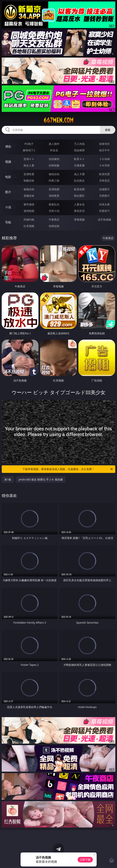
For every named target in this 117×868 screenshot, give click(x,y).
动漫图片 (104, 189)
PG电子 (29, 144)
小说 (8, 207)
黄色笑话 (79, 211)
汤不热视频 (104, 220)
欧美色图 (79, 189)
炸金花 (54, 150)
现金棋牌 (79, 150)
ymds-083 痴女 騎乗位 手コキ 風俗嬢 (41, 479)
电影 (8, 177)
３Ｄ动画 (104, 159)
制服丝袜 (29, 181)
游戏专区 (104, 144)
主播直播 (79, 165)
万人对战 (79, 144)
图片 (8, 192)
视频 (8, 162)
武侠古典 (104, 204)
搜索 (108, 130)
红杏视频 (29, 226)
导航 (8, 222)
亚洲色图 (54, 189)
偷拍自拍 (54, 174)
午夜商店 (54, 220)
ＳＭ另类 (104, 165)
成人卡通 (79, 174)
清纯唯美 (54, 196)
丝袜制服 (54, 165)
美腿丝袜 (29, 196)
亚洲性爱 (29, 174)
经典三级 (54, 181)
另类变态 (104, 181)
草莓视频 (79, 220)
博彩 (8, 147)
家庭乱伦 (54, 204)
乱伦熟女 (79, 181)
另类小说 (54, 211)
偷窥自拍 (29, 189)
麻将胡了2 (29, 150)
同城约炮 (29, 220)
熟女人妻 (29, 165)
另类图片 (104, 196)
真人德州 (54, 144)
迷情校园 (29, 211)
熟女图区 (79, 196)
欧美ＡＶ (79, 159)
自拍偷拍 (54, 159)
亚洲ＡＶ (29, 159)
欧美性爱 (104, 174)
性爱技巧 (104, 211)
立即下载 (85, 860)
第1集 (8, 479)
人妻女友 (79, 204)
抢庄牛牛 (104, 150)
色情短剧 (54, 226)
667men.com (58, 120)
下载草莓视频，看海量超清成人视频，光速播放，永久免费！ (68, 469)
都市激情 (29, 204)
